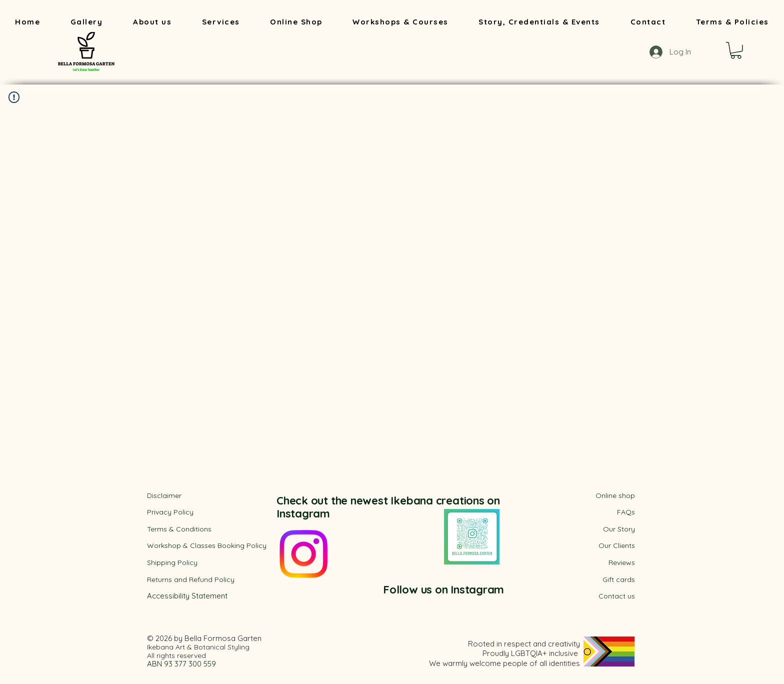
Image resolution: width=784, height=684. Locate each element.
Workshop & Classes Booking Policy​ (207, 545)
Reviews (622, 562)
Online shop (615, 495)
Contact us (617, 596)
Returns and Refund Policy (191, 579)
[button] (736, 50)
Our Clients (617, 545)
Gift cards (619, 579)
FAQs (626, 512)
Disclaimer (164, 495)
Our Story (619, 529)
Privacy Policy (170, 512)
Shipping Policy (172, 562)
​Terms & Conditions (179, 529)
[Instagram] (303, 554)
